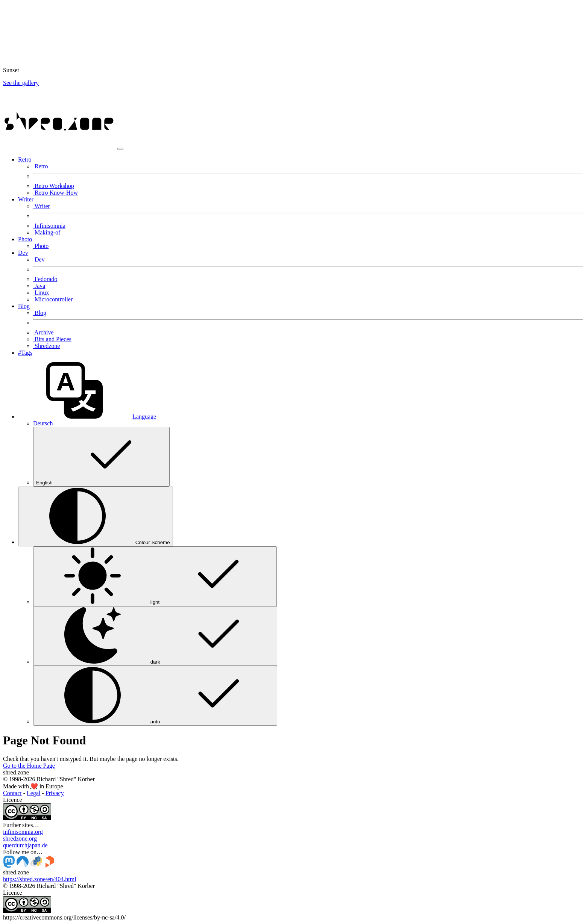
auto (155, 696)
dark (155, 636)
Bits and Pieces (52, 339)
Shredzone (47, 346)
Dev (39, 259)
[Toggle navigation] (120, 149)
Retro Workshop (54, 186)
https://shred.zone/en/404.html (40, 879)
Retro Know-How (55, 193)
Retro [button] (25, 160)
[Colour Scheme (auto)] (96, 516)
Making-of (47, 232)
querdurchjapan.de (25, 845)
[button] (87, 417)
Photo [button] (25, 239)
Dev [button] (23, 253)
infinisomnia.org (23, 832)
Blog (40, 313)
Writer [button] (26, 199)
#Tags (25, 353)
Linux (41, 293)
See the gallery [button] (21, 83)
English (101, 457)
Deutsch (43, 423)
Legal (33, 793)
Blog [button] (24, 306)
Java (39, 286)
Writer (42, 206)
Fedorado (45, 279)
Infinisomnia (49, 226)
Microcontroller (53, 299)
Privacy (55, 793)
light (155, 576)
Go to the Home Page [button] (29, 766)
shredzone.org (20, 839)
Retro (41, 166)
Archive (43, 332)
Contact (12, 793)
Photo (41, 246)
